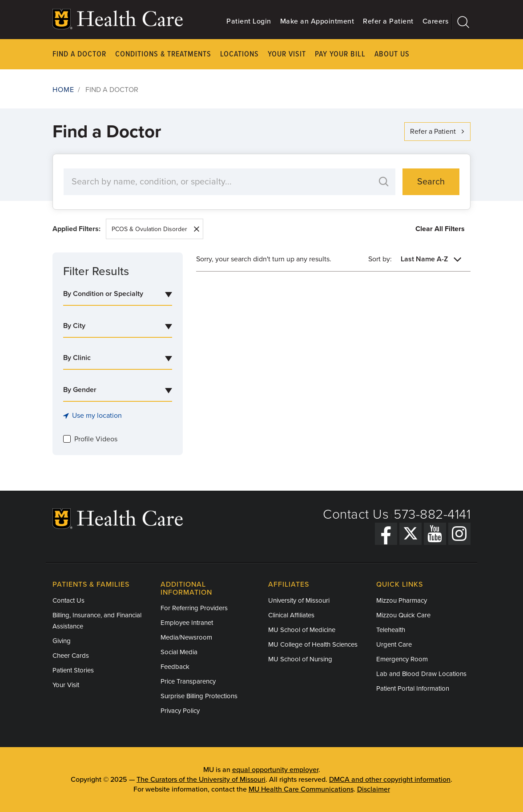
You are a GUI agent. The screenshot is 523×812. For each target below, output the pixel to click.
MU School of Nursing (300, 659)
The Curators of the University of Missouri (201, 780)
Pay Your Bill (340, 54)
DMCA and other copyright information (390, 780)
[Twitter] (410, 534)
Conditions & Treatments (163, 54)
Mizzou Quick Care (403, 615)
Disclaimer (374, 789)
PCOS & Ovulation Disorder (149, 229)
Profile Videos (96, 439)
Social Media (179, 652)
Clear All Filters (440, 229)
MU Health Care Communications (301, 789)
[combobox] (118, 294)
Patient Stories (73, 670)
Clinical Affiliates (291, 615)
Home (63, 90)
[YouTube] (435, 534)
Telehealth (391, 630)
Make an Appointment (317, 21)
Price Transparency (188, 681)
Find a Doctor (79, 54)
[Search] (461, 22)
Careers (436, 21)
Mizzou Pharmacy (402, 600)
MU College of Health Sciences (313, 644)
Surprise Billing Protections (199, 696)
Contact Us (356, 514)
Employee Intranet (187, 623)
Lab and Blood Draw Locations (421, 674)
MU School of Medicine (302, 630)
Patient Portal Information (413, 688)
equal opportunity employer (275, 770)
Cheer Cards (71, 656)
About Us (392, 54)
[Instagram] (459, 534)
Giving (62, 641)
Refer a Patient (388, 21)
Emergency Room (402, 659)
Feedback (175, 667)
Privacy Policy (180, 711)
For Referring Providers (194, 608)
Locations (239, 54)
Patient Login (249, 21)
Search (431, 182)
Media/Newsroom (186, 637)
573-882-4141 (432, 514)
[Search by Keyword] (221, 182)
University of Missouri (299, 600)
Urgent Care (394, 644)
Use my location (93, 416)
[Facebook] (386, 534)
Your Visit (287, 54)
